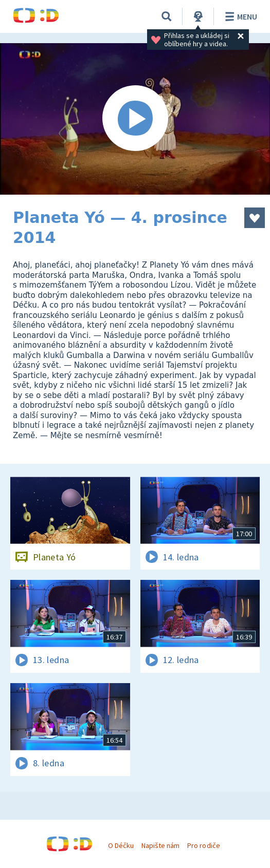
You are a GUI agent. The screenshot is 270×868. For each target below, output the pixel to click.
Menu (239, 16)
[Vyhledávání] (167, 16)
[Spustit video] (135, 119)
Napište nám (160, 845)
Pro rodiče (203, 845)
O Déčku (121, 845)
